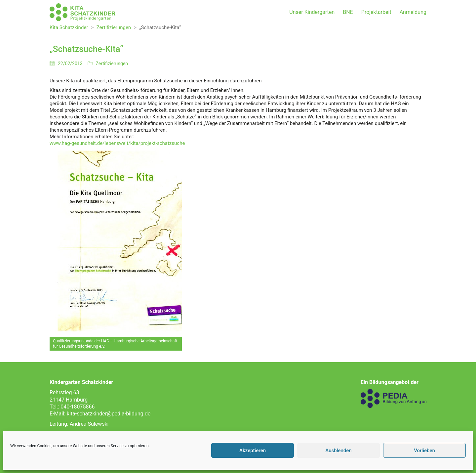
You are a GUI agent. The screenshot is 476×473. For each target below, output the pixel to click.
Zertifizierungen (112, 64)
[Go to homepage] (83, 12)
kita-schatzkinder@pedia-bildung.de (109, 414)
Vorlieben (424, 451)
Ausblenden (338, 451)
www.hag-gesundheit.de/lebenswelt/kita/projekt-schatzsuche (117, 143)
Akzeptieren (253, 451)
